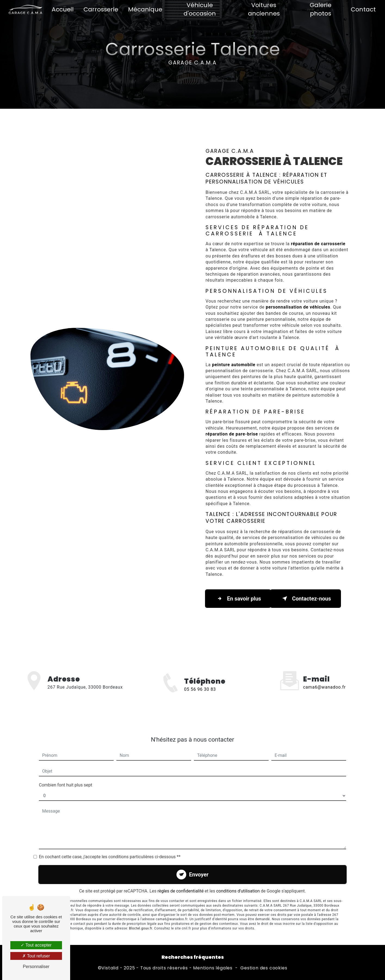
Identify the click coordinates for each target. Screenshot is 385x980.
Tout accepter (36, 945)
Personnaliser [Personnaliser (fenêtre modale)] (36, 967)
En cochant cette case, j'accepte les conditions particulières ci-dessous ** (110, 848)
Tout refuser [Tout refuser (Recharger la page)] (36, 956)
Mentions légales (213, 968)
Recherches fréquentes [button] (193, 957)
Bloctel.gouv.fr (140, 919)
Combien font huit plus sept (66, 776)
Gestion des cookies (264, 968)
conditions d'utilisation (238, 882)
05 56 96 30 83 (200, 699)
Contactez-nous (305, 599)
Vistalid (110, 968)
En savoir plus (238, 599)
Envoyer (199, 866)
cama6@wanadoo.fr (325, 678)
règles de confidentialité (181, 882)
